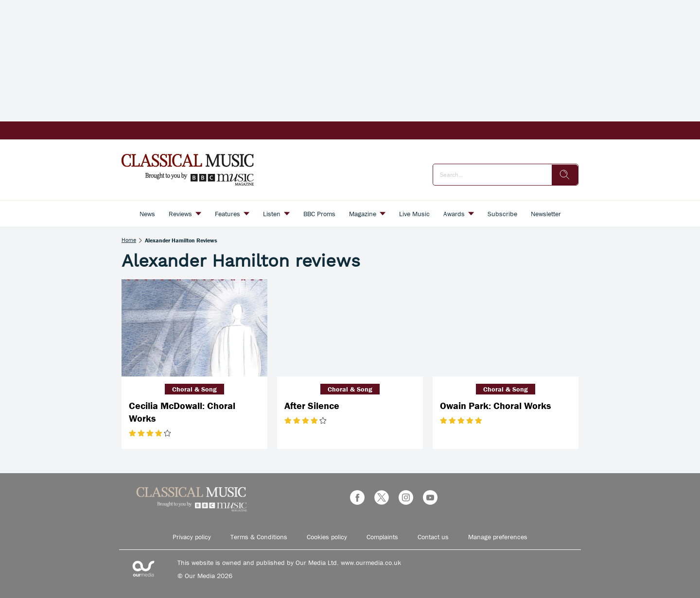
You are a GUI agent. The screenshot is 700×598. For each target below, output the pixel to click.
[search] (565, 175)
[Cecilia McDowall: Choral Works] (194, 328)
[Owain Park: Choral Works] (506, 328)
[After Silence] (350, 328)
